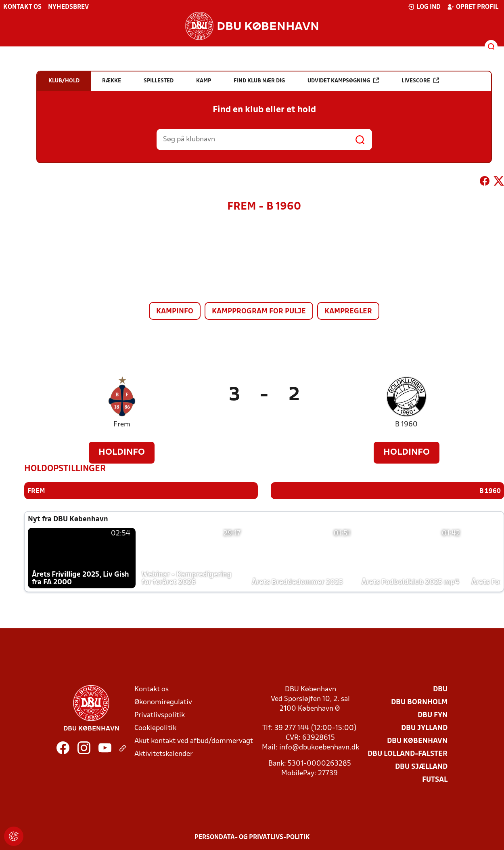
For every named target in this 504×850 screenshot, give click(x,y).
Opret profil (473, 7)
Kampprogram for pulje (259, 312)
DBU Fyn (433, 715)
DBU (440, 689)
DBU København (417, 741)
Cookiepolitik (155, 728)
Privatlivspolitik (160, 715)
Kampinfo (175, 312)
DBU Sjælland (421, 767)
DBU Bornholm (419, 702)
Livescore (420, 81)
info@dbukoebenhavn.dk (319, 747)
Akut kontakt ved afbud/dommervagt (194, 741)
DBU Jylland (424, 728)
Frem (122, 425)
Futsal (435, 780)
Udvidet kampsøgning (343, 81)
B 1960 (406, 425)
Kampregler (348, 312)
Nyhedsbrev (68, 7)
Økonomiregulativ (163, 702)
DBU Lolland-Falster (408, 754)
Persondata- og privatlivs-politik (252, 837)
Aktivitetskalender (164, 754)
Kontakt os (22, 7)
